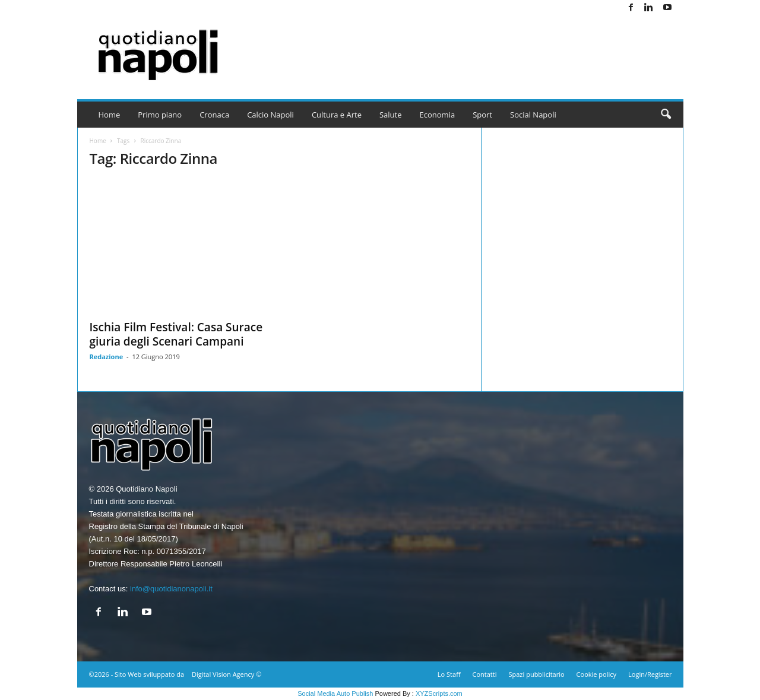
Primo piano (160, 115)
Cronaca (214, 115)
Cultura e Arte (337, 115)
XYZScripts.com (439, 693)
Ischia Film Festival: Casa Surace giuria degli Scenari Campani (176, 334)
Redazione (107, 357)
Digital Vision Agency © (227, 674)
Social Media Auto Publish (335, 693)
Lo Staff (449, 674)
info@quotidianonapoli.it (171, 589)
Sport (482, 115)
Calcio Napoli (270, 115)
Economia (438, 115)
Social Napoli (533, 115)
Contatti (485, 674)
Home (110, 115)
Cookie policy (596, 674)
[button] (666, 115)
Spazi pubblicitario (536, 674)
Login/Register (650, 674)
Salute (391, 115)
